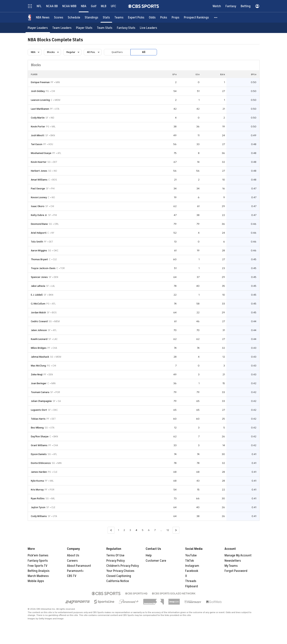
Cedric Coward (39, 321)
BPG (254, 74)
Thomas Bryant (39, 259)
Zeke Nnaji (37, 374)
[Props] (175, 17)
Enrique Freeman (40, 82)
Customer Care (156, 561)
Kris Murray (37, 490)
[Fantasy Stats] (126, 28)
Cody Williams (39, 516)
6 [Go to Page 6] (149, 530)
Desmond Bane (39, 224)
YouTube (191, 555)
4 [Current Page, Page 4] (136, 530)
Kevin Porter (38, 127)
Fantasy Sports (38, 561)
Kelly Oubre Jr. (39, 215)
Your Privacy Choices (120, 571)
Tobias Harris (38, 419)
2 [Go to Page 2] (124, 530)
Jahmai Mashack (40, 357)
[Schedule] (74, 17)
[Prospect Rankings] (196, 17)
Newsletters (233, 561)
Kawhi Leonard (39, 339)
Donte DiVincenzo (41, 463)
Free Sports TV (38, 566)
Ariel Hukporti (39, 233)
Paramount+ (75, 571)
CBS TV (72, 576)
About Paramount (79, 566)
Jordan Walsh (38, 312)
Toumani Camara (40, 392)
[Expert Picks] (136, 17)
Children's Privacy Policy (123, 566)
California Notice (118, 581)
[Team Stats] (105, 28)
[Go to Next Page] (176, 530)
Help (149, 555)
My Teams (231, 566)
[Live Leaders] (148, 28)
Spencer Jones (39, 277)
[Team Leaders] (62, 28)
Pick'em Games (38, 555)
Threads (191, 581)
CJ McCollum (38, 304)
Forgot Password (236, 571)
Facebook (192, 571)
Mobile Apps (36, 581)
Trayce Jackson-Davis (43, 268)
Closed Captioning (119, 576)
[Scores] (59, 17)
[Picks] (164, 17)
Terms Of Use (115, 555)
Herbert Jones (39, 171)
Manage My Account (238, 555)
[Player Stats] (84, 28)
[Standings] (91, 17)
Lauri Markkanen (40, 109)
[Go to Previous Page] (111, 530)
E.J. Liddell (37, 295)
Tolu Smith (37, 242)
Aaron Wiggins (39, 250)
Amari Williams (39, 180)
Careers (72, 561)
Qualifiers (117, 52)
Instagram (192, 566)
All (144, 52)
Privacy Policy (116, 561)
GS (198, 74)
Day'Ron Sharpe (40, 436)
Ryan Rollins (38, 498)
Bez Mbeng (37, 428)
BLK (223, 74)
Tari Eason (37, 144)
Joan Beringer (39, 383)
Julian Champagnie (41, 401)
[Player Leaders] (38, 28)
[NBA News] (43, 17)
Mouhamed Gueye (41, 153)
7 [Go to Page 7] (155, 530)
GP (174, 74)
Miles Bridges (39, 348)
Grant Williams (39, 445)
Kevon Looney (39, 197)
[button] (216, 17)
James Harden (39, 472)
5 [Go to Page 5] (143, 530)
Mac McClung (38, 366)
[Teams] (119, 17)
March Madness (38, 576)
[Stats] (106, 17)
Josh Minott (38, 135)
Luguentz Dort (39, 410)
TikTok (190, 561)
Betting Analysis (39, 571)
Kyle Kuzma (37, 481)
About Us (73, 555)
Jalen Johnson (39, 330)
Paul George (38, 189)
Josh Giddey (38, 91)
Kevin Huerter (39, 162)
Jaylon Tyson (38, 507)
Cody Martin (38, 118)
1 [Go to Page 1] (118, 530)
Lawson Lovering (40, 100)
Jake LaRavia (38, 286)
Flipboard (191, 586)
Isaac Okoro (38, 206)
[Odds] (152, 17)
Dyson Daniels (39, 454)
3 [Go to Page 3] (130, 530)
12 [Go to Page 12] (168, 530)
